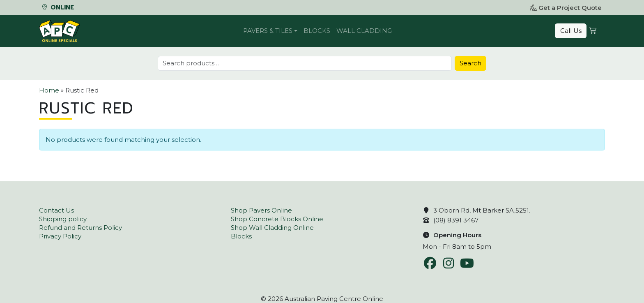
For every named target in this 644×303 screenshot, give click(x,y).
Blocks (317, 31)
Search (470, 63)
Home (49, 90)
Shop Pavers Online (261, 210)
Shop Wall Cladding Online (272, 228)
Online (58, 7)
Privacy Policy (60, 236)
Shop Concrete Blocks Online (277, 219)
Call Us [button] (571, 31)
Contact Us (56, 210)
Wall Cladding (364, 31)
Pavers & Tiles (268, 31)
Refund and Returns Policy (80, 228)
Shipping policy (63, 219)
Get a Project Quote (566, 8)
